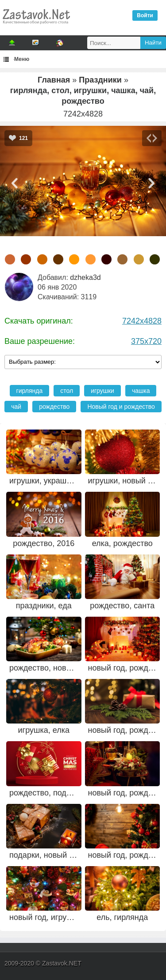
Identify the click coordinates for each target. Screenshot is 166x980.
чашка (141, 391)
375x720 (146, 341)
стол (67, 391)
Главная (54, 80)
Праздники (100, 80)
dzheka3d (85, 277)
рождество (54, 407)
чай (16, 407)
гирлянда (30, 391)
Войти (145, 15)
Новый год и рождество (121, 407)
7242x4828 (142, 321)
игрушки (102, 391)
